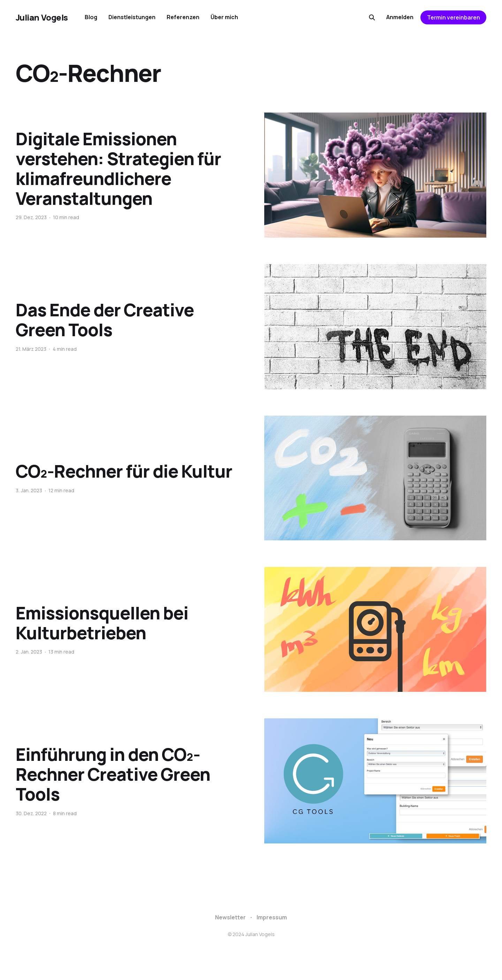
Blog (91, 17)
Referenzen (183, 17)
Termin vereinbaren (454, 17)
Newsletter (230, 917)
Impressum (272, 917)
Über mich (224, 17)
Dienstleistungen (132, 17)
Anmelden (400, 17)
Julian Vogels (42, 17)
